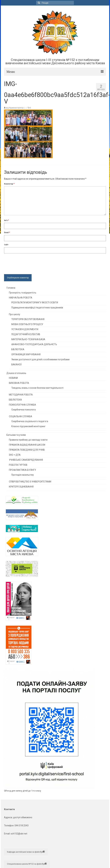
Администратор (16, 108)
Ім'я (6, 220)
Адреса (8, 817)
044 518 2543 (22, 826)
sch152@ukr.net (19, 834)
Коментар (9, 184)
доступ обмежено (22, 817)
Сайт (6, 245)
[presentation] (29, 263)
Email (7, 233)
